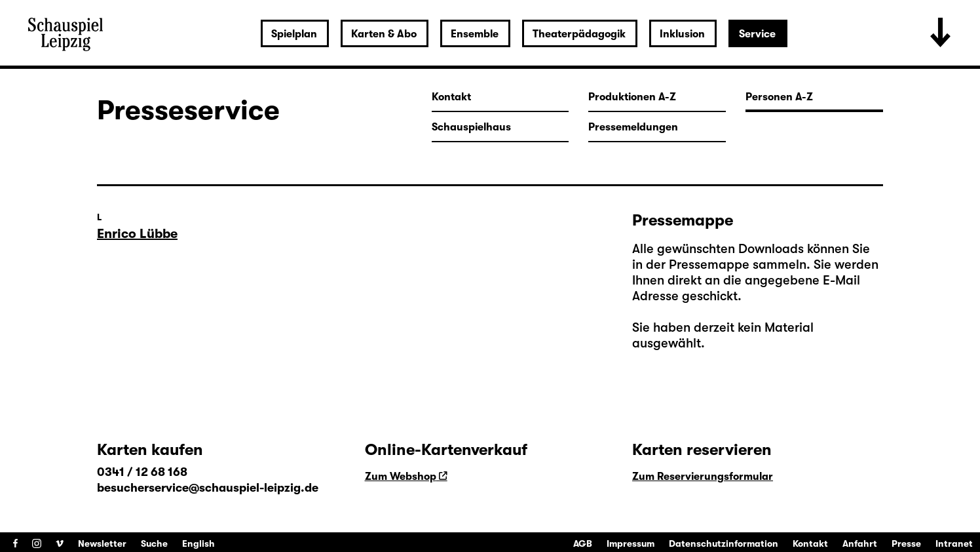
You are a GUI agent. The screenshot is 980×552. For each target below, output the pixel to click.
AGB (583, 543)
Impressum (631, 543)
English (198, 543)
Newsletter (102, 543)
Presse (906, 543)
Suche (154, 543)
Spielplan (294, 34)
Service (757, 34)
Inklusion (682, 34)
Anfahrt (860, 543)
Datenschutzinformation (724, 543)
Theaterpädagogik (579, 34)
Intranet (954, 543)
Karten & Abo (384, 34)
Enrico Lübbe (137, 234)
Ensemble (475, 34)
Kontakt (810, 543)
